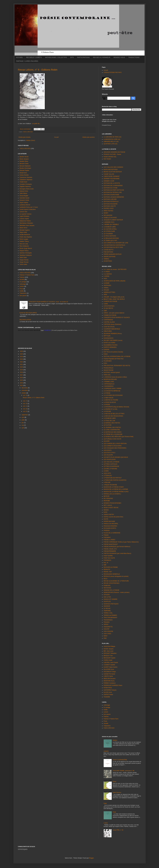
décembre (25, 388)
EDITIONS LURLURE (110, 199)
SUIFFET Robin (108, 695)
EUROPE (107, 350)
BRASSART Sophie (110, 658)
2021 (22, 364)
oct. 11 (25, 406)
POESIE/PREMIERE (110, 551)
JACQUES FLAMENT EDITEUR (113, 220)
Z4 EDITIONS (108, 261)
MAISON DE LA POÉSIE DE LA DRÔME (116, 489)
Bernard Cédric (24, 164)
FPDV (105, 363)
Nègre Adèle (23, 232)
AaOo (105, 279)
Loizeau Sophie (24, 219)
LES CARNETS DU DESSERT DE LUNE (116, 243)
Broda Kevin (23, 173)
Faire (105, 803)
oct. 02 (25, 409)
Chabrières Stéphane (26, 180)
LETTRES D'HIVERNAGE (111, 466)
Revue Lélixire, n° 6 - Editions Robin (38, 70)
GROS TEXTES (108, 211)
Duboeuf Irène (24, 191)
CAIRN (106, 304)
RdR (105, 565)
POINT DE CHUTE (109, 558)
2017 (22, 375)
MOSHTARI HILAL (109, 681)
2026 (22, 351)
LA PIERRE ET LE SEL (111, 409)
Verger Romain (24, 262)
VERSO (106, 624)
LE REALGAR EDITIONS (111, 238)
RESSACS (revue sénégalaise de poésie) (116, 576)
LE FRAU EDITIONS (110, 236)
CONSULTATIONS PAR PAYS (113, 72)
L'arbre (106, 823)
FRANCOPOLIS (108, 368)
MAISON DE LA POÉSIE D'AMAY (114, 487)
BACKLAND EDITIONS (111, 170)
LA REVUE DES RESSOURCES (113, 416)
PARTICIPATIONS (83, 57)
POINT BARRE (108, 556)
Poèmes (22, 277)
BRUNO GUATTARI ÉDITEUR (113, 172)
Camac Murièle (24, 175)
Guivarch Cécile (24, 200)
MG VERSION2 (108, 498)
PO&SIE (106, 535)
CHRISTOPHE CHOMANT (112, 176)
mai (23, 425)
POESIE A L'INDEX (109, 540)
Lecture (22, 286)
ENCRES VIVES (109, 208)
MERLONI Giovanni (110, 679)
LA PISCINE (107, 411)
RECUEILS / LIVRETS (34, 57)
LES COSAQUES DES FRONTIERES (115, 448)
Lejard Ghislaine (24, 216)
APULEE (106, 290)
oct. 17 (25, 401)
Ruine (114, 782)
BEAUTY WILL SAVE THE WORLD (114, 299)
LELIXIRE (107, 441)
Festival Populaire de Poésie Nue (114, 359)
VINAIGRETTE (108, 627)
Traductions (23, 293)
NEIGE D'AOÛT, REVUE (111, 508)
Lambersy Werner (25, 205)
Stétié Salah (23, 258)
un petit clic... (36, 124)
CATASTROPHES (109, 306)
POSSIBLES (107, 560)
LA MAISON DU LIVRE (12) (112, 139)
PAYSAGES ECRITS (110, 528)
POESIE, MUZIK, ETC (110, 549)
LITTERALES (108, 476)
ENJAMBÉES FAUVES (111, 345)
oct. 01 (25, 411)
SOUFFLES (107, 602)
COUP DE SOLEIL (109, 327)
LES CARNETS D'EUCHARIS (113, 446)
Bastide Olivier (24, 161)
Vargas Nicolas (24, 260)
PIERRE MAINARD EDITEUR (113, 254)
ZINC (105, 638)
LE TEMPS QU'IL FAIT (110, 241)
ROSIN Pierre (108, 688)
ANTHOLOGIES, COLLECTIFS (56, 57)
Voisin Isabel (23, 264)
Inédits (22, 291)
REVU (105, 579)
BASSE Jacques (109, 649)
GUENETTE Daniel (109, 674)
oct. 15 (25, 404)
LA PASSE (107, 405)
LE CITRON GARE (109, 231)
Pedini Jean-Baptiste (26, 237)
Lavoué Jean (23, 212)
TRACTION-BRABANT (110, 618)
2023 (22, 359)
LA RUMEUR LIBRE (110, 227)
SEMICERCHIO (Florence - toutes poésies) (117, 592)
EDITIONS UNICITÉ (110, 206)
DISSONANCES (109, 338)
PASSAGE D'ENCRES (110, 526)
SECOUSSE (107, 588)
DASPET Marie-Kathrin (111, 667)
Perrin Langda (24, 239)
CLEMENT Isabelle (109, 665)
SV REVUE (107, 608)
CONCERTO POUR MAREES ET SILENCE (117, 317)
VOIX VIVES (107, 634)
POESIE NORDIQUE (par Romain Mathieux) (117, 547)
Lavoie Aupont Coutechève (28, 209)
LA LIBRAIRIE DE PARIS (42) (113, 137)
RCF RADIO (107, 159)
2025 (22, 354)
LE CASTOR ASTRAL (110, 229)
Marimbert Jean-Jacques (27, 225)
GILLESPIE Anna (109, 669)
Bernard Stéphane (25, 166)
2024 (22, 357)
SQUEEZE (107, 606)
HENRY (106, 213)
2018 (22, 372)
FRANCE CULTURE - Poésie (112, 154)
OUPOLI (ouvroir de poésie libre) (113, 517)
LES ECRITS (108, 450)
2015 (22, 380)
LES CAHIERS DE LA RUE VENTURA (115, 444)
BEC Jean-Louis (109, 651)
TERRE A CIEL (108, 613)
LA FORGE (107, 393)
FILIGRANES (108, 361)
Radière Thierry (24, 241)
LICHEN (106, 471)
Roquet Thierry (24, 251)
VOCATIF (107, 629)
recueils (22, 280)
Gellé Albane (23, 193)
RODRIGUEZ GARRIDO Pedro (113, 685)
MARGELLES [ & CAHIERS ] (112, 494)
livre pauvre (23, 296)
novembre (25, 390)
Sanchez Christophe (26, 253)
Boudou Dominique (25, 168)
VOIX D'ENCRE (108, 631)
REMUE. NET (108, 572)
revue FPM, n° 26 (118, 830)
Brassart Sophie (24, 170)
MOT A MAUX (108, 505)
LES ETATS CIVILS (109, 453)
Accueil (56, 137)
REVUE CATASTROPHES (112, 583)
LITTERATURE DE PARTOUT (113, 478)
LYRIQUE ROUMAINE (110, 485)
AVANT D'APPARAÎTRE (120, 760)
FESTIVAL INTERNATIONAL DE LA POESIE (117, 356)
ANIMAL (106, 288)
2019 (22, 370)
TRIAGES (107, 622)
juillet (23, 420)
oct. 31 (25, 395)
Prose (21, 289)
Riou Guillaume (24, 246)
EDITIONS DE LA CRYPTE (112, 183)
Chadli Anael (23, 182)
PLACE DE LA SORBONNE (112, 533)
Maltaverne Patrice (25, 221)
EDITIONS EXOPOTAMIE (111, 195)
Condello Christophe (26, 184)
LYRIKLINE (107, 482)
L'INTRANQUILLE (109, 384)
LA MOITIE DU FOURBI (111, 400)
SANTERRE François (110, 690)
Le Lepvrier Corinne (25, 214)
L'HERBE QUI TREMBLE (111, 224)
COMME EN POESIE (110, 315)
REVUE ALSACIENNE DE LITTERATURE (116, 581)
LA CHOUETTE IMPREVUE (112, 391)
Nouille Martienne (25, 235)
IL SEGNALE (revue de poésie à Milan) (115, 377)
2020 (22, 367)
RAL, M (106, 563)
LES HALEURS (108, 455)
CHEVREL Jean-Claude (111, 663)
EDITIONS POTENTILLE (111, 202)
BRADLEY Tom (108, 656)
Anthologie (23, 284)
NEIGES (106, 510)
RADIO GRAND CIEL (110, 157)
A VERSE (107, 276)
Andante (106, 751)
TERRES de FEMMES (110, 615)
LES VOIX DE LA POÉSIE (111, 462)
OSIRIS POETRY (109, 515)
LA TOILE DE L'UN (109, 421)
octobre (24, 393)
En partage (23, 282)
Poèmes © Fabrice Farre (27, 275)
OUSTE (106, 519)
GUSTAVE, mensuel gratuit (112, 372)
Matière (115, 740)
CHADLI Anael (108, 660)
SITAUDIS (107, 595)
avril (23, 428)
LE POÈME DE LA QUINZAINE (113, 434)
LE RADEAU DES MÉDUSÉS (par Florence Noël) (118, 437)
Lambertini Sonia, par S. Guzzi (29, 207)
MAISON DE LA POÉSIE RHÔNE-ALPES (116, 492)
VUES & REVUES (28, 132)
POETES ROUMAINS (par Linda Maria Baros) (117, 553)
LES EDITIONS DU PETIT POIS (113, 247)
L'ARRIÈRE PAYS (109, 222)
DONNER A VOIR (109, 181)
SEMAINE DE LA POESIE (111, 590)
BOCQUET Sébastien (110, 653)
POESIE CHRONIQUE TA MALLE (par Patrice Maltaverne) (121, 542)
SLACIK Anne (108, 692)
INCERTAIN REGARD (110, 379)
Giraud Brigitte (24, 196)
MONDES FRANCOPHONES (112, 503)
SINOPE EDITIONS (110, 257)
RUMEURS (107, 586)
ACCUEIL (20, 57)
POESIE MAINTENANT (111, 544)
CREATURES (108, 331)
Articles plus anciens (88, 137)
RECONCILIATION (25, 320)
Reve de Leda (24, 244)
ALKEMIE (107, 283)
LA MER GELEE (109, 398)
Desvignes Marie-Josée (27, 189)
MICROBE (107, 501)
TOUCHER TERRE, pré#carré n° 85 (123, 771)
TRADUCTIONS (134, 57)
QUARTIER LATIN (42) (111, 144)
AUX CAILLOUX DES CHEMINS (113, 167)
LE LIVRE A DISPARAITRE (112, 430)
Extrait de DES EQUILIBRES (28, 313)
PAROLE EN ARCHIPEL (111, 524)
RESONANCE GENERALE (112, 574)
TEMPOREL (107, 611)
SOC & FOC (107, 597)
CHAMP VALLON (109, 174)
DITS (72, 57)
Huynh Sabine (24, 203)
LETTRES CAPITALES (110, 464)
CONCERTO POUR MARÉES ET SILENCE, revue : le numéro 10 (48, 302)
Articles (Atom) (31, 140)
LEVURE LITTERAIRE (110, 469)
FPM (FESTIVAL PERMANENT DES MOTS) (117, 366)
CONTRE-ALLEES (109, 322)
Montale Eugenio (25, 230)
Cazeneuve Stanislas (26, 177)
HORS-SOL (107, 375)
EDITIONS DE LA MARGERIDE (113, 186)
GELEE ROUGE (109, 370)
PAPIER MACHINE (109, 521)
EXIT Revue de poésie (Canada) (113, 352)
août (23, 417)
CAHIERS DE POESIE (110, 301)
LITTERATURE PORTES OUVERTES (115, 480)
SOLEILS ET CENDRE (110, 599)
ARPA (105, 295)
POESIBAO (107, 537)
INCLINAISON (108, 215)
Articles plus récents (24, 137)
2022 (22, 362)
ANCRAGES (107, 285)
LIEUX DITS (107, 473)
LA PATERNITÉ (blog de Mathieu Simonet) (116, 407)
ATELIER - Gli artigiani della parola (114, 297)
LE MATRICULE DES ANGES (113, 432)
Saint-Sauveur (117, 793)
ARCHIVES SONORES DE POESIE (114, 152)
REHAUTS (107, 569)
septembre (25, 415)
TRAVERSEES (108, 620)
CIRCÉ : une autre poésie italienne (114, 313)
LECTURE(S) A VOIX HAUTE (112, 439)
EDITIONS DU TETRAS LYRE (113, 192)
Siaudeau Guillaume (26, 255)
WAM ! (106, 636)
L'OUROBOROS (109, 386)
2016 (22, 378)
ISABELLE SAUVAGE (110, 218)
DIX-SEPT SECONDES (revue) (113, 340)
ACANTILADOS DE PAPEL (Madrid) (114, 281)
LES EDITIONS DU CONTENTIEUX (114, 245)
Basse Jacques (24, 159)
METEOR (107, 496)
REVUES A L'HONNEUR (102, 57)
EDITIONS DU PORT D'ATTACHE (114, 190)
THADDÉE (107, 697)
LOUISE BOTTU (109, 250)
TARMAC (106, 259)
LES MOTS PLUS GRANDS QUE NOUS (116, 457)
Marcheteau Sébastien (26, 223)
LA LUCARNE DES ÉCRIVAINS (113, 395)
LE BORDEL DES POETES (112, 423)
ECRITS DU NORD (109, 343)
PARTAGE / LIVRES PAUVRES (27, 61)
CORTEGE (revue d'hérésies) (112, 324)
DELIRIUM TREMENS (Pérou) (113, 334)
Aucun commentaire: (26, 129)
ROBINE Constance (110, 683)
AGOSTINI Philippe (109, 646)
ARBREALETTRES (109, 292)
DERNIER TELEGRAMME (112, 179)
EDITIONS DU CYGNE (111, 188)
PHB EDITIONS (108, 252)
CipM (105, 311)
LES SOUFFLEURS (110, 460)
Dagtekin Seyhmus (25, 186)
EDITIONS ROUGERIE (111, 204)
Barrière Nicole (24, 157)
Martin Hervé (23, 228)
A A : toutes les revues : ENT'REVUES (115, 269)
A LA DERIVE (108, 274)
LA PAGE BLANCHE (110, 402)
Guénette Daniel (24, 198)
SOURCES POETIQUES (111, 604)
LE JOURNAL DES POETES (112, 427)
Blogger (91, 858)
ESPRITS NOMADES (110, 347)
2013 (22, 385)
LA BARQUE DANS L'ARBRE (112, 388)
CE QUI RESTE (108, 308)
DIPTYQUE (107, 336)
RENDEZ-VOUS (119, 57)
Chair (114, 812)
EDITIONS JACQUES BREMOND (114, 197)
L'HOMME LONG (109, 382)
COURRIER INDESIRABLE (112, 329)
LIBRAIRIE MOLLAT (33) (111, 142)
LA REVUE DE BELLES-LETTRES (114, 414)
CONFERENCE (108, 320)
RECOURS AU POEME (111, 567)
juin (23, 423)
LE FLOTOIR (108, 425)
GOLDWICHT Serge (110, 672)
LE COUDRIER (108, 234)
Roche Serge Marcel (26, 248)
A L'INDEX (107, 272)
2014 (22, 383)
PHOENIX (107, 531)
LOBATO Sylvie (108, 676)
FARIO (106, 354)
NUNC (106, 512)
